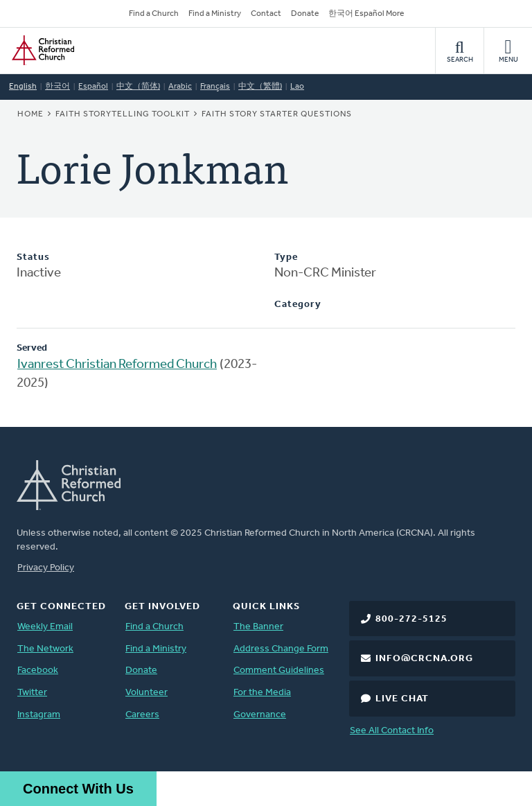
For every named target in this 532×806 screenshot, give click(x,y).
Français (215, 87)
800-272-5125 (411, 619)
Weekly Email (45, 627)
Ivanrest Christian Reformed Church (117, 365)
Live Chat (402, 699)
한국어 (57, 87)
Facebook (38, 671)
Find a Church (154, 14)
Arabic (180, 87)
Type (286, 257)
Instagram (39, 715)
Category (298, 305)
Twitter (32, 693)
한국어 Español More (366, 14)
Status (33, 257)
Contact (266, 14)
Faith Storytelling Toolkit (123, 114)
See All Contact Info (392, 731)
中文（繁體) (260, 87)
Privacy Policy (46, 568)
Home (30, 114)
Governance (260, 715)
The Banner (258, 627)
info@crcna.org (424, 659)
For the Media (262, 693)
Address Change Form (281, 649)
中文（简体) (138, 87)
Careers (142, 715)
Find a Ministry (215, 14)
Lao (297, 87)
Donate (305, 14)
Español (93, 87)
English (23, 87)
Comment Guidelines (279, 671)
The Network (45, 649)
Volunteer (147, 693)
